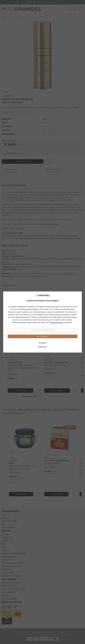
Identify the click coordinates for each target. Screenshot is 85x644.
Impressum (42, 343)
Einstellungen (57, 322)
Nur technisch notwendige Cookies (42, 330)
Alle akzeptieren (43, 336)
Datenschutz (43, 346)
